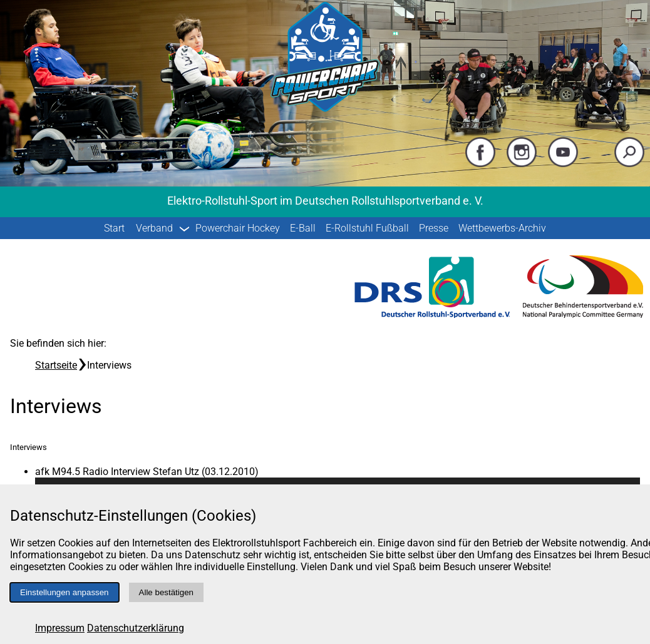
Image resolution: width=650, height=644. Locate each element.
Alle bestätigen (166, 592)
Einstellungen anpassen (64, 592)
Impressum (60, 628)
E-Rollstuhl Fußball (367, 228)
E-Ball (303, 228)
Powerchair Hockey (238, 228)
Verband (154, 228)
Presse (434, 228)
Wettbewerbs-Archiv (502, 228)
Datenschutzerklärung (136, 628)
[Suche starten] (629, 164)
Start (114, 228)
